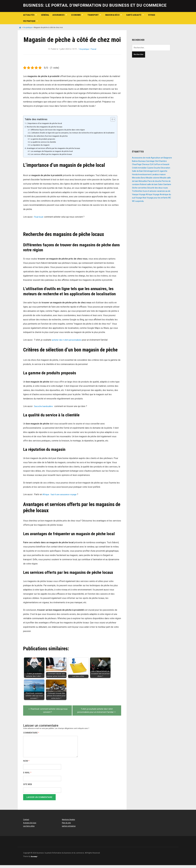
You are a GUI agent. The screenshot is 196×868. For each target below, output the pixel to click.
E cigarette (163, 171)
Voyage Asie (141, 198)
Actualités (29, 15)
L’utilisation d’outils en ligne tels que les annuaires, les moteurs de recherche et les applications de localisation (71, 134)
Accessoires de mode (141, 158)
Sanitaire (167, 184)
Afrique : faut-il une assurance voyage (61, 497)
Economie (76, 15)
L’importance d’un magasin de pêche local (46, 123)
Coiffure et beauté (161, 164)
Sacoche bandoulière (44, 409)
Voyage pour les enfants (157, 198)
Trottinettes (137, 191)
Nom (26, 764)
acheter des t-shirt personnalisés (67, 343)
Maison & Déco (112, 15)
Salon (160, 184)
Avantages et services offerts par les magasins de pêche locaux (56, 151)
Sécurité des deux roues (157, 188)
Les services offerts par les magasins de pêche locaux (53, 157)
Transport (93, 15)
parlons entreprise (69, 829)
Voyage (152, 15)
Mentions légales (68, 822)
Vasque (135, 194)
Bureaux (142, 161)
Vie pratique (29, 21)
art (162, 158)
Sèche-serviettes (139, 188)
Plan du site (66, 826)
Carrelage (150, 161)
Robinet (143, 184)
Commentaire (31, 736)
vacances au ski (164, 191)
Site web (28, 787)
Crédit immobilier (139, 168)
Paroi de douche (154, 181)
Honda (135, 174)
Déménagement (151, 171)
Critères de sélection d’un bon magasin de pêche (49, 139)
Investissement (145, 174)
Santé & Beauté (134, 15)
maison (162, 174)
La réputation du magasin (41, 148)
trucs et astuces (150, 191)
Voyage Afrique (146, 194)
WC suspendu (138, 201)
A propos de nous (30, 826)
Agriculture (156, 158)
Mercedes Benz (139, 178)
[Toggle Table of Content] (115, 119)
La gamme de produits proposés (44, 142)
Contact (26, 822)
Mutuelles (143, 181)
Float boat (39, 220)
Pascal (94, 49)
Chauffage (137, 164)
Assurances (58, 15)
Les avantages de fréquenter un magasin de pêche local (54, 154)
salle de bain (152, 184)
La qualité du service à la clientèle (45, 145)
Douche (157, 168)
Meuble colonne (153, 178)
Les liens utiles (29, 829)
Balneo (135, 161)
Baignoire (168, 158)
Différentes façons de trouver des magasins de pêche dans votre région (61, 130)
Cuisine (150, 168)
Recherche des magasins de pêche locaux (46, 127)
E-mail (27, 776)
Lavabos (155, 174)
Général (45, 15)
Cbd (157, 161)
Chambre (163, 161)
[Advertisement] (152, 104)
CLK (151, 164)
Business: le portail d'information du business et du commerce (95, 5)
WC (170, 198)
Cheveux (146, 164)
